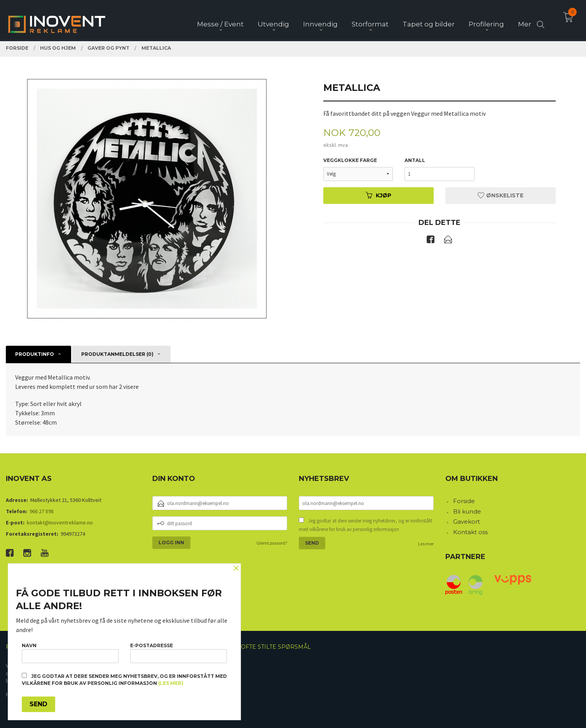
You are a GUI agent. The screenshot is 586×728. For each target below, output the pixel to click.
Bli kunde (467, 511)
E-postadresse (179, 653)
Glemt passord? (272, 543)
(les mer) (171, 683)
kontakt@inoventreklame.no (60, 522)
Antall (415, 160)
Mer (525, 20)
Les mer (426, 544)
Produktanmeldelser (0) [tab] (117, 354)
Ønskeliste (501, 195)
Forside (464, 501)
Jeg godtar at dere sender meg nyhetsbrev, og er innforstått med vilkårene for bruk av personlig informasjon (365, 525)
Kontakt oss (470, 532)
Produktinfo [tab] (35, 354)
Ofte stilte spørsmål (276, 647)
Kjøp (378, 195)
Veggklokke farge (350, 160)
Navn (70, 653)
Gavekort (467, 522)
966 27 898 (42, 511)
